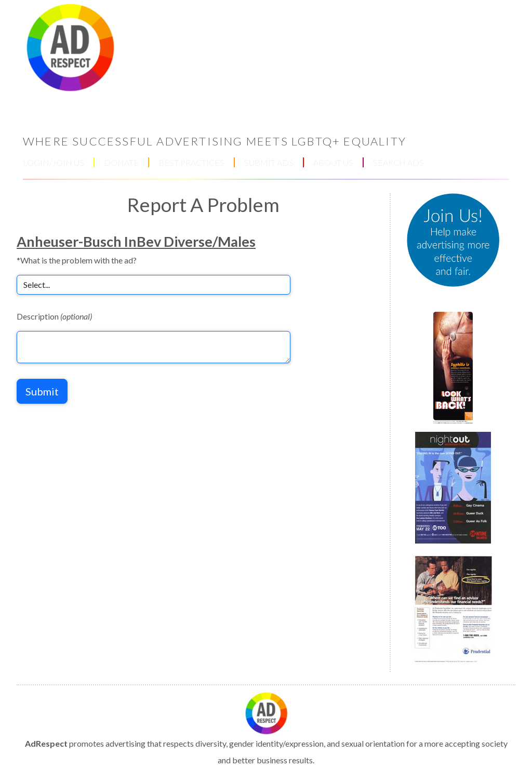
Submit (42, 391)
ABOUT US (333, 162)
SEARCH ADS (398, 162)
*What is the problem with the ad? (77, 260)
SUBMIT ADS (269, 162)
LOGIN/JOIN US (54, 162)
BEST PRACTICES (191, 162)
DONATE (121, 162)
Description (54, 316)
